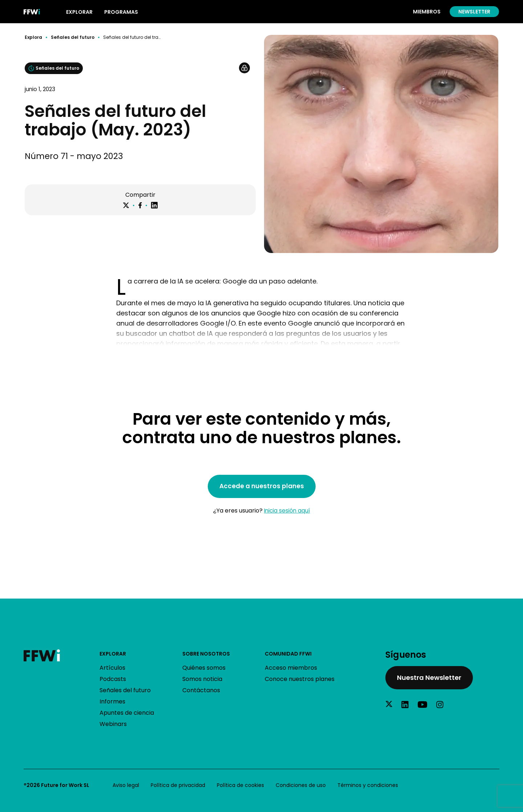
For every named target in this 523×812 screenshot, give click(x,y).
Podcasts (113, 679)
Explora (33, 37)
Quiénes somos (204, 668)
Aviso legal (126, 785)
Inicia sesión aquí (287, 511)
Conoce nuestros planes (300, 679)
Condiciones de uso (301, 785)
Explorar (113, 654)
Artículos (112, 668)
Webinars (113, 724)
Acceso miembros (291, 668)
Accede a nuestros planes (262, 486)
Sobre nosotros (206, 654)
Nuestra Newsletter (429, 678)
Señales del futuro (73, 37)
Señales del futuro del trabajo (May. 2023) (132, 37)
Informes (112, 701)
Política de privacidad (178, 785)
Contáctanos (201, 690)
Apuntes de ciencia (127, 713)
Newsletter (474, 12)
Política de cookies (240, 785)
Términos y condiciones (368, 785)
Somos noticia (202, 679)
